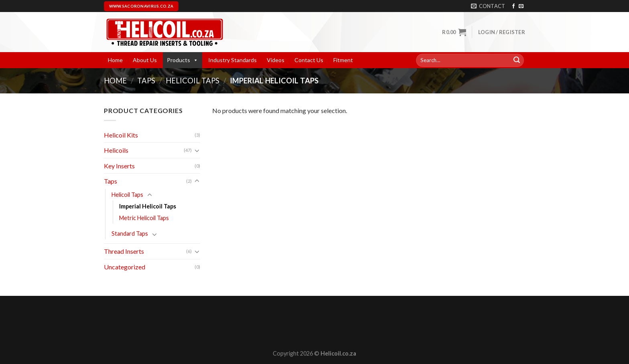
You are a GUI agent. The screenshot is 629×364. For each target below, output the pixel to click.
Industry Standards (232, 60)
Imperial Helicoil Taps (148, 206)
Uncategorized (125, 267)
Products (183, 60)
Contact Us (309, 60)
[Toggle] (197, 150)
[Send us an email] (521, 6)
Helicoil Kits (121, 135)
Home (115, 60)
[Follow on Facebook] (513, 6)
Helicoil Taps (193, 81)
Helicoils (116, 150)
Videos (276, 60)
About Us (145, 60)
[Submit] (517, 61)
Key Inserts (119, 166)
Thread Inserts (124, 251)
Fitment (343, 60)
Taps (146, 81)
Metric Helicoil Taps (144, 218)
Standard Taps (130, 234)
